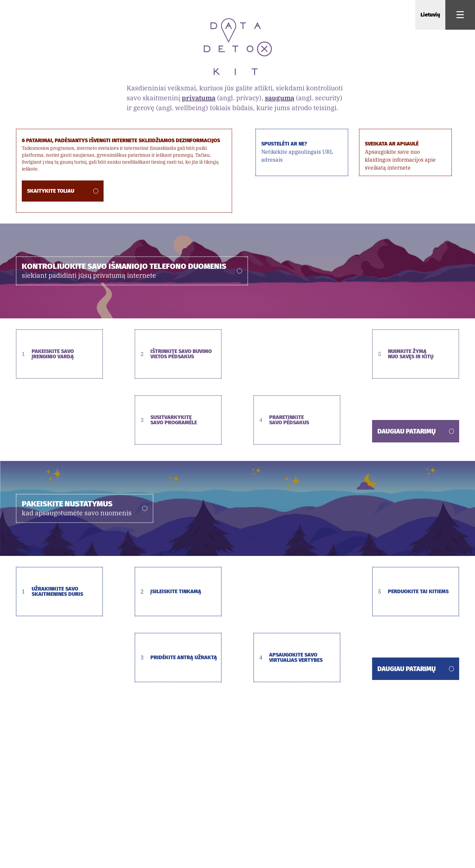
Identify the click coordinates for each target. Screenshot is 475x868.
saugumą (280, 98)
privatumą (199, 98)
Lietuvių (430, 15)
